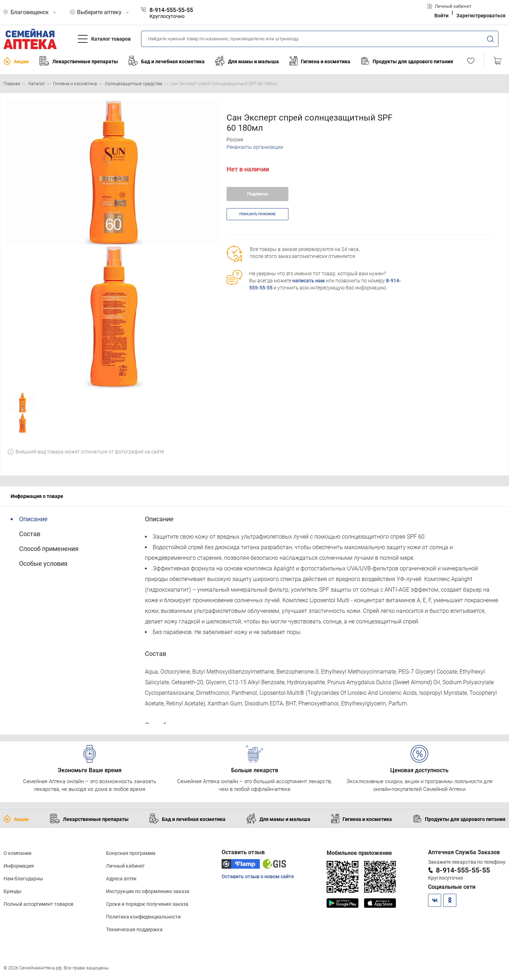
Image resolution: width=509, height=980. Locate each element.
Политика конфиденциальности (143, 917)
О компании (17, 853)
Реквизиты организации (255, 147)
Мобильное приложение (359, 853)
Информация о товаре (37, 496)
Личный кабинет (125, 866)
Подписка (258, 194)
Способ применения (49, 549)
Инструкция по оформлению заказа (148, 891)
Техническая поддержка (134, 929)
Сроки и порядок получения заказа (147, 904)
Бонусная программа (131, 853)
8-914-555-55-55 (463, 870)
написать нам (309, 281)
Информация (19, 866)
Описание (33, 519)
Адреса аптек (121, 879)
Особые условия (43, 564)
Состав (30, 534)
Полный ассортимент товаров (39, 904)
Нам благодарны (23, 879)
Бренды (13, 891)
